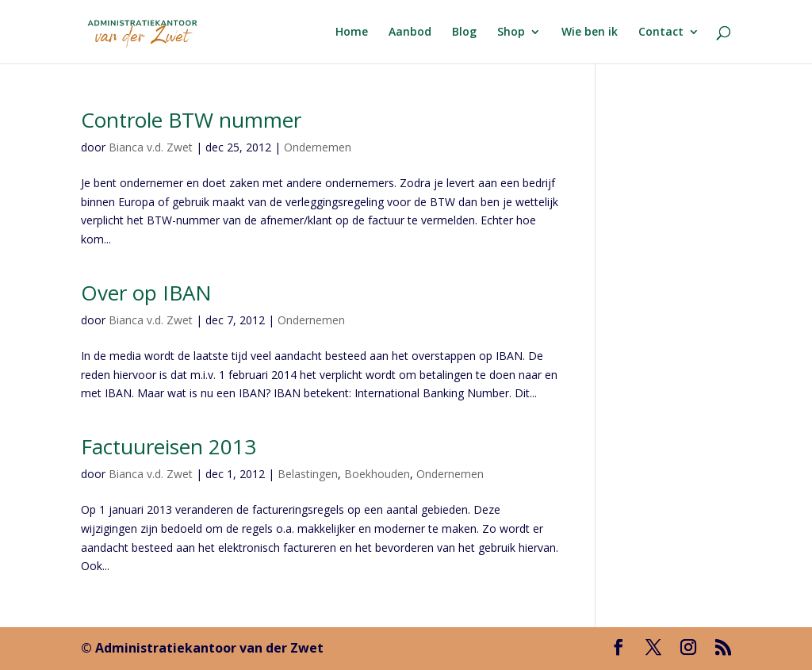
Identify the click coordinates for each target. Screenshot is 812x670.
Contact (661, 33)
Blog (464, 33)
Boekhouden (377, 474)
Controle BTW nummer (191, 120)
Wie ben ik (590, 33)
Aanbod (410, 33)
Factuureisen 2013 (169, 446)
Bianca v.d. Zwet (151, 147)
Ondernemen (318, 147)
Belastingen (308, 474)
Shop (511, 33)
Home (352, 33)
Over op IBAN (146, 293)
